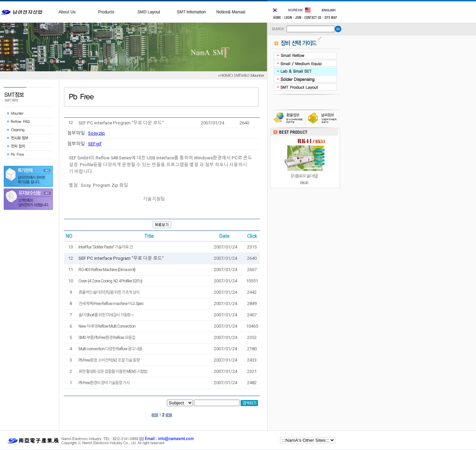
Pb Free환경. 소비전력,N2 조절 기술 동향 (109, 360)
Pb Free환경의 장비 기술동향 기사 (104, 383)
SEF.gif (95, 144)
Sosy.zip (96, 133)
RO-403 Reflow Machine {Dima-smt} (107, 270)
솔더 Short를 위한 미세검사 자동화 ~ (106, 315)
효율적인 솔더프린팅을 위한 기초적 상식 (109, 292)
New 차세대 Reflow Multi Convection (107, 326)
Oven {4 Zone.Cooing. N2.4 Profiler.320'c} (110, 281)
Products (106, 12)
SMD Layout (149, 12)
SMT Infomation (191, 12)
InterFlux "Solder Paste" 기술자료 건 (106, 247)
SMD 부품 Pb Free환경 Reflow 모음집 (107, 338)
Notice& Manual (231, 12)
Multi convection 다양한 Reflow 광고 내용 (110, 349)
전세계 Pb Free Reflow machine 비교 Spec (111, 304)
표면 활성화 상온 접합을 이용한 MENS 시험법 (113, 372)
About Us (67, 12)
